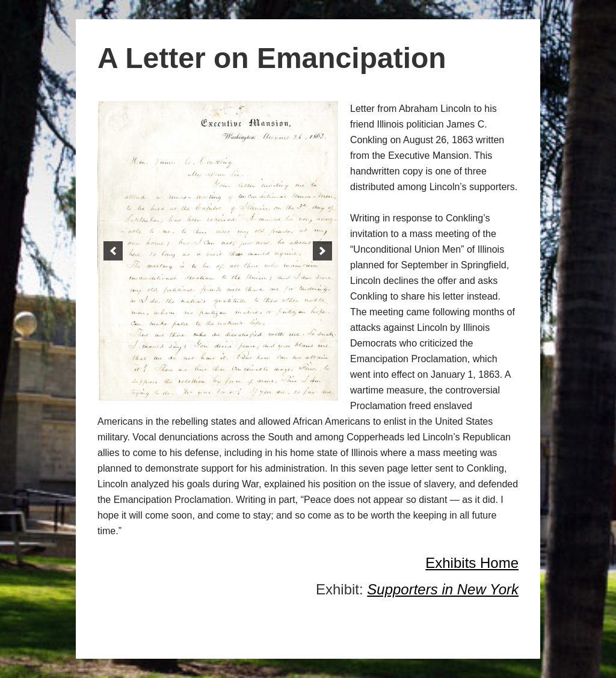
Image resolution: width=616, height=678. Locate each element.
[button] (113, 251)
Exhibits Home (472, 563)
